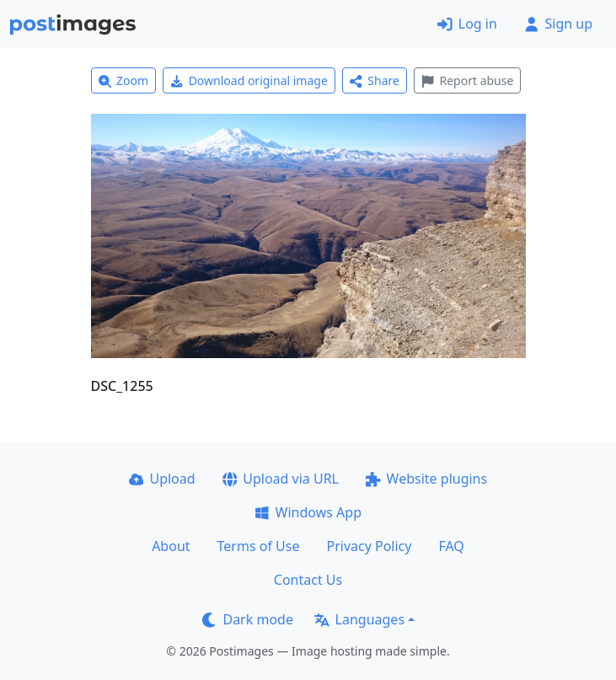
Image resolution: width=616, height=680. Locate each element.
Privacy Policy (369, 546)
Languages (359, 619)
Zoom (124, 80)
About (171, 546)
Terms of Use (259, 546)
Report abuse (467, 80)
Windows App (308, 512)
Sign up (558, 24)
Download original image (249, 80)
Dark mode (248, 619)
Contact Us (308, 580)
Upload (162, 479)
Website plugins (426, 479)
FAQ (451, 546)
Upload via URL (281, 479)
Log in (467, 24)
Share (375, 80)
